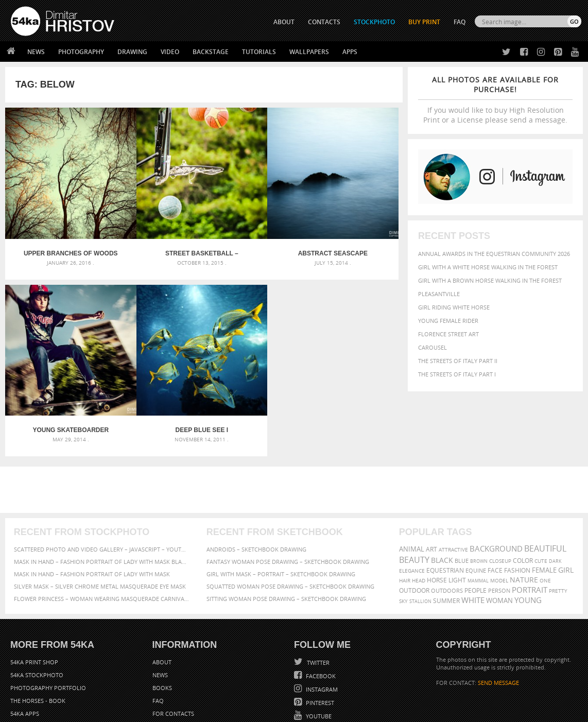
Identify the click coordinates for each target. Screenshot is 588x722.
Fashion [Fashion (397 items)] (517, 507)
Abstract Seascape (254, 221)
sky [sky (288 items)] (403, 538)
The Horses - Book (38, 637)
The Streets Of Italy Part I (457, 374)
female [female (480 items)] (544, 507)
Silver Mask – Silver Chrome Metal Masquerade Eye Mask (100, 523)
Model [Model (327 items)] (499, 517)
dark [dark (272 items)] (555, 498)
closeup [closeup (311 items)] (500, 497)
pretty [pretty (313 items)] (558, 527)
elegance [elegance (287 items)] (412, 508)
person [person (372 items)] (499, 527)
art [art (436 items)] (431, 486)
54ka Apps (25, 650)
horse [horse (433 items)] (437, 517)
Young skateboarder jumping (353, 221)
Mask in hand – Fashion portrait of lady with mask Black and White (101, 498)
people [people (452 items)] (475, 527)
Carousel (433, 347)
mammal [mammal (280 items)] (478, 517)
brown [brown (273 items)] (479, 498)
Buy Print (424, 22)
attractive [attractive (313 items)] (453, 486)
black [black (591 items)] (442, 497)
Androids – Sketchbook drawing (256, 486)
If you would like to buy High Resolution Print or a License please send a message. (495, 100)
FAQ (460, 22)
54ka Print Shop (34, 599)
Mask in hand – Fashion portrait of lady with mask (92, 511)
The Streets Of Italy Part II (458, 361)
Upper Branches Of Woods (55, 221)
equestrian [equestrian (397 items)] (445, 507)
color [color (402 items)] (523, 497)
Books (162, 624)
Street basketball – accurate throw (154, 221)
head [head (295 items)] (419, 517)
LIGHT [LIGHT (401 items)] (457, 517)
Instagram (321, 626)
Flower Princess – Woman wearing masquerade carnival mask (101, 535)
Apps (350, 52)
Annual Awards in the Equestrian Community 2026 (494, 254)
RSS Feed (225, 687)
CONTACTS (324, 22)
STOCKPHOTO (374, 22)
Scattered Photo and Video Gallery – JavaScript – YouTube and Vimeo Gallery (101, 486)
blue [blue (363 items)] (462, 497)
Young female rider (448, 321)
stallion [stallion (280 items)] (420, 538)
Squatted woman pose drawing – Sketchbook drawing (290, 523)
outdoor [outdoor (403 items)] (414, 527)
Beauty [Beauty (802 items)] (414, 496)
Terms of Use (153, 710)
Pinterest (319, 639)
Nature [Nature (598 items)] (524, 516)
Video (170, 52)
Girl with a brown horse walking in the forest (490, 280)
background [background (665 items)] (496, 485)
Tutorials (259, 52)
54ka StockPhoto (37, 612)
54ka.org (96, 710)
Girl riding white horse (454, 307)
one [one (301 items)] (545, 517)
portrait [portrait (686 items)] (530, 526)
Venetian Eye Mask (179, 687)
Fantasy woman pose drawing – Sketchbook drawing (288, 498)
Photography (81, 52)
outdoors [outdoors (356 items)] (447, 527)
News (36, 52)
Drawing (132, 52)
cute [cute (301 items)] (541, 498)
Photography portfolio (48, 624)
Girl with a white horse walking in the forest (488, 267)
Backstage (211, 52)
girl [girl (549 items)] (566, 507)
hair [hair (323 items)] (405, 517)
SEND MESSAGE (498, 619)
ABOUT (284, 22)
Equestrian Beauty (118, 687)
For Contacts (173, 650)
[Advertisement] (296, 426)
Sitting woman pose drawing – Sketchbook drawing (286, 535)
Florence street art (448, 334)
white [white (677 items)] (473, 537)
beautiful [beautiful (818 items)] (545, 485)
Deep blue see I (55, 367)
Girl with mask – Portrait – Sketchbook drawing (281, 511)
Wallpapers (309, 52)
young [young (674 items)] (528, 537)
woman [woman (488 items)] (499, 537)
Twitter (317, 599)
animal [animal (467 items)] (412, 486)
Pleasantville (439, 294)
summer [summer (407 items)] (446, 537)
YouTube (318, 653)
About (162, 599)
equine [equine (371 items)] (476, 507)
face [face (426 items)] (495, 507)
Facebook (320, 613)
